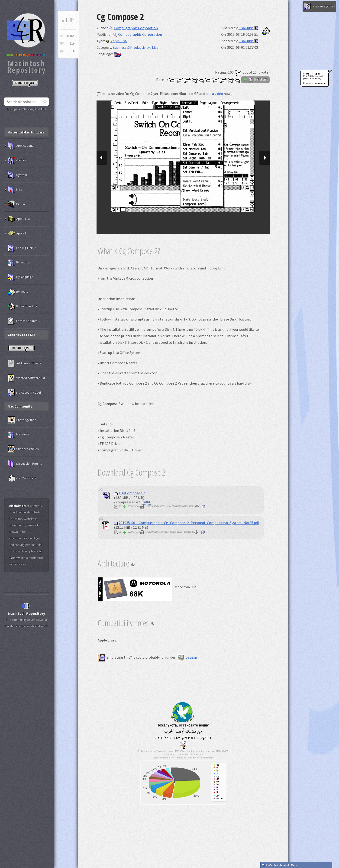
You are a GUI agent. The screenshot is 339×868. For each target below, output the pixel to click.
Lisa (155, 47)
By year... (18, 292)
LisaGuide (246, 28)
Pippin (16, 204)
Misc (15, 190)
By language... (21, 277)
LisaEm (187, 657)
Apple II (17, 233)
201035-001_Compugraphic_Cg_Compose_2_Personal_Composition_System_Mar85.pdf (187, 523)
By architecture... (24, 306)
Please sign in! (319, 6)
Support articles (23, 449)
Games (17, 160)
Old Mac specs (22, 478)
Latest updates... (24, 321)
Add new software (25, 363)
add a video (214, 94)
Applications (21, 146)
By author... (19, 262)
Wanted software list (26, 378)
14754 (70, 36)
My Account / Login (25, 393)
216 (72, 44)
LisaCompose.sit (129, 493)
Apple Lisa (116, 41)
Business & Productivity (131, 47)
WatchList (255, 79)
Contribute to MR (21, 335)
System (17, 175)
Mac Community (20, 406)
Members (19, 434)
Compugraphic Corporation (133, 28)
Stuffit (146, 502)
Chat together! (22, 420)
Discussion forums (25, 464)
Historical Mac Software (26, 132)
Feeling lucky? (22, 248)
